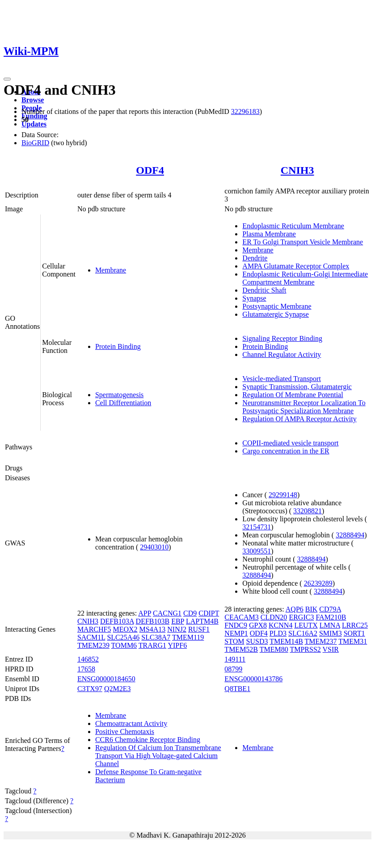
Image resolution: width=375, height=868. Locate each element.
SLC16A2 (303, 633)
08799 (233, 669)
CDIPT (209, 613)
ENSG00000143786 (253, 679)
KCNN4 (280, 625)
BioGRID (35, 143)
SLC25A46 (123, 637)
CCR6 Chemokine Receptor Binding (148, 740)
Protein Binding (118, 346)
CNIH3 (297, 170)
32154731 (257, 527)
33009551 (257, 551)
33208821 (308, 511)
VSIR (331, 649)
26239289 (318, 583)
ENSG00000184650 (106, 679)
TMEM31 (353, 641)
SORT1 (354, 633)
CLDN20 (274, 617)
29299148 (283, 495)
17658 (86, 669)
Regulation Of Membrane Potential (293, 395)
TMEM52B (241, 649)
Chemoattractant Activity (131, 723)
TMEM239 (93, 645)
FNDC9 (236, 625)
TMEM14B (286, 641)
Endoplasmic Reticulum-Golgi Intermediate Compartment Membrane (305, 278)
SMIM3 (331, 633)
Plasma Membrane (269, 234)
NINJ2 (177, 629)
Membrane (111, 270)
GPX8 (258, 625)
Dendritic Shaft (264, 290)
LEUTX (306, 625)
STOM (234, 641)
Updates (34, 124)
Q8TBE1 (237, 689)
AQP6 (295, 609)
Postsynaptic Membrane (277, 306)
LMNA (330, 625)
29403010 (154, 547)
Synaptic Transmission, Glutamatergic (297, 387)
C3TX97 (90, 689)
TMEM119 (188, 637)
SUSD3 (257, 641)
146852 (88, 659)
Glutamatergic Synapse (276, 314)
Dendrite (255, 258)
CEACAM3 (241, 617)
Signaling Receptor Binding (282, 338)
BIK (312, 609)
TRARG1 (152, 645)
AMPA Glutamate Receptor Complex (296, 266)
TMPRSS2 (305, 649)
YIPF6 (177, 645)
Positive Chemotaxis (125, 732)
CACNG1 (167, 613)
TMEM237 (321, 641)
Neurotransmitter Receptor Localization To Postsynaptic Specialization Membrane (304, 407)
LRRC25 (355, 625)
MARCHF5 (94, 629)
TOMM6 (124, 645)
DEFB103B (153, 621)
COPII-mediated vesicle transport (290, 443)
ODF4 (150, 170)
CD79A (330, 609)
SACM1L (91, 637)
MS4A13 (153, 629)
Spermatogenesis (119, 395)
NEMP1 (236, 633)
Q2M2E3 (118, 689)
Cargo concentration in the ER (286, 451)
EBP (178, 621)
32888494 (350, 535)
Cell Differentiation (123, 403)
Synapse (254, 298)
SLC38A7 (156, 637)
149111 (235, 659)
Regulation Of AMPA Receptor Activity (299, 419)
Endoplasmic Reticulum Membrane (293, 226)
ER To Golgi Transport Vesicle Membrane (303, 242)
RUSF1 (199, 629)
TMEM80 (274, 649)
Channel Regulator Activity (282, 354)
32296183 (245, 111)
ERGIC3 (301, 617)
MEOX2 (125, 629)
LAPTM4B (202, 621)
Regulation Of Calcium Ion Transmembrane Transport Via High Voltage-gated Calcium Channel (158, 756)
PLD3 (278, 633)
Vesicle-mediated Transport (282, 379)
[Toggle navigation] (7, 79)
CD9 (190, 613)
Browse (33, 100)
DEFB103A (117, 621)
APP (145, 613)
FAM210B (331, 617)
